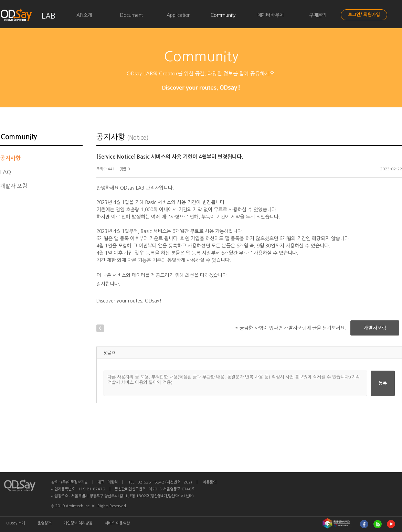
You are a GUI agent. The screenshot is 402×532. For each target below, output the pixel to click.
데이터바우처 (271, 15)
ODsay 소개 (16, 523)
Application (179, 15)
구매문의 (318, 15)
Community (223, 15)
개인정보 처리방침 (78, 523)
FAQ (6, 172)
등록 (383, 383)
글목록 (117, 328)
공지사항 (10, 158)
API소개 (84, 15)
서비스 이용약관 (117, 523)
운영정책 (44, 523)
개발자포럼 (375, 328)
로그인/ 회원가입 (364, 15)
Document (131, 15)
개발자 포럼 (14, 186)
